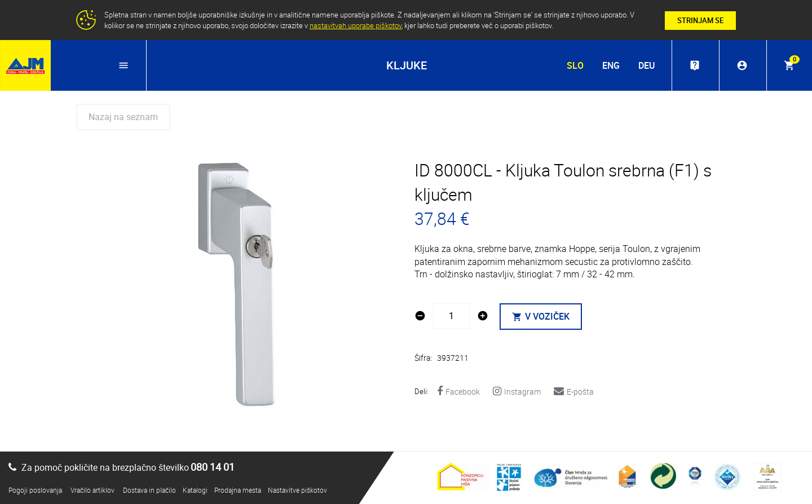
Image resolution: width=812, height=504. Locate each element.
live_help (695, 65)
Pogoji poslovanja (35, 490)
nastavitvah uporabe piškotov (356, 25)
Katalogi (195, 490)
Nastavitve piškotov (297, 490)
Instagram (517, 392)
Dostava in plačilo (149, 490)
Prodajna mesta (238, 490)
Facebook (458, 392)
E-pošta (574, 392)
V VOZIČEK (541, 316)
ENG (611, 65)
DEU (646, 65)
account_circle (742, 65)
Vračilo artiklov (92, 490)
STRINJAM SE (700, 20)
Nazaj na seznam (123, 117)
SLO (575, 65)
